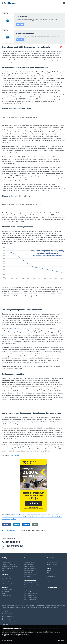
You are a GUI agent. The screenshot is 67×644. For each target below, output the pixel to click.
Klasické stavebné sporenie (31, 583)
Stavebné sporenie (30, 580)
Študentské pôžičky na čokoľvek (10, 566)
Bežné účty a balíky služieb (31, 593)
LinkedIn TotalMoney (11, 625)
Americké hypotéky (7, 579)
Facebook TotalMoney (4, 625)
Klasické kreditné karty (52, 560)
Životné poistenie (29, 564)
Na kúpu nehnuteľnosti (8, 577)
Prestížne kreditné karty (53, 564)
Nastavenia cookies (7, 640)
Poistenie (27, 558)
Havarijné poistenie (29, 570)
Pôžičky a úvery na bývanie (9, 564)
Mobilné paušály (52, 587)
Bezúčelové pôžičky (7, 560)
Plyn (48, 573)
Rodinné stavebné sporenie (31, 587)
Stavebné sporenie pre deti (31, 585)
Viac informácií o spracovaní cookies (11, 636)
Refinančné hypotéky (7, 581)
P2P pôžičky (5, 570)
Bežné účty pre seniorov (30, 599)
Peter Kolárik (15, 455)
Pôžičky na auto (6, 562)
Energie (49, 568)
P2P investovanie (51, 583)
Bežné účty (28, 591)
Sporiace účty (5, 593)
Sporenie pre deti (6, 595)
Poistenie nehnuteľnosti (30, 568)
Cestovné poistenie (29, 562)
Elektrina (49, 570)
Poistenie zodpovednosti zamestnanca (30, 576)
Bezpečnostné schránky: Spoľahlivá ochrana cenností (29, 515)
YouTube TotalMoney (7, 625)
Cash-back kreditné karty (53, 562)
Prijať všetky (61, 640)
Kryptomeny (50, 581)
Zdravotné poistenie (29, 566)
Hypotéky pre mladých (8, 583)
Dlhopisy (49, 579)
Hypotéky (5, 575)
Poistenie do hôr (28, 573)
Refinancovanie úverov (8, 568)
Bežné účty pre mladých (30, 595)
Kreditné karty (51, 558)
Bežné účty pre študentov (31, 597)
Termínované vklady (7, 589)
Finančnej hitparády (22, 329)
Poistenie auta (28, 560)
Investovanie (51, 577)
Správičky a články (12, 530)
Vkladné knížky (6, 591)
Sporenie (5, 587)
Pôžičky (4, 558)
